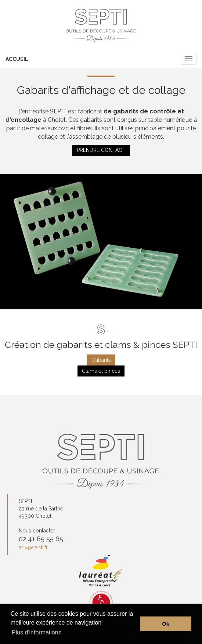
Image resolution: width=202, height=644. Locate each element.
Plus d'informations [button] (37, 632)
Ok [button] (166, 624)
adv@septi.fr (33, 547)
